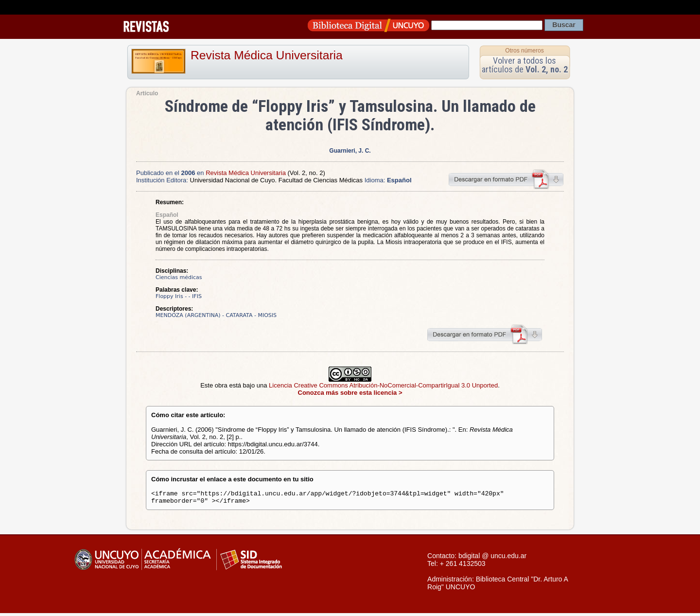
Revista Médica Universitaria (267, 55)
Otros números (524, 51)
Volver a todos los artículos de (525, 65)
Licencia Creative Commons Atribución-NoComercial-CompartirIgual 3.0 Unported (383, 385)
